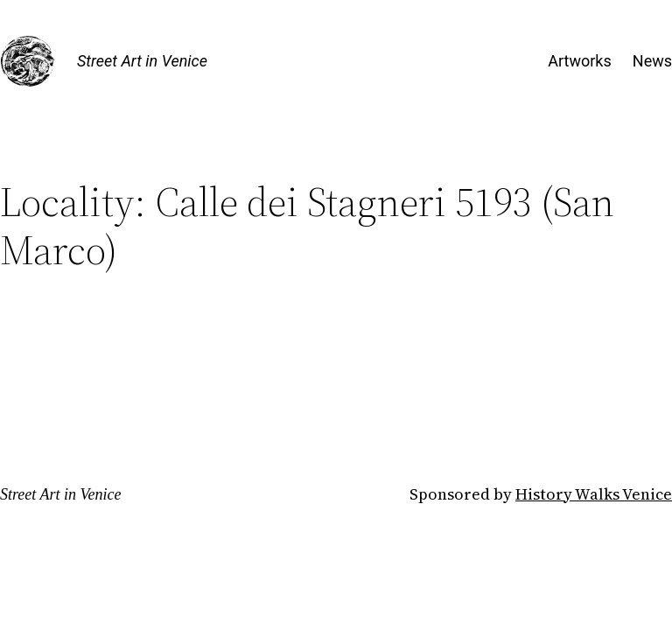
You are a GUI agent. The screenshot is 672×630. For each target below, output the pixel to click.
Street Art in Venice (142, 61)
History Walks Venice (594, 494)
